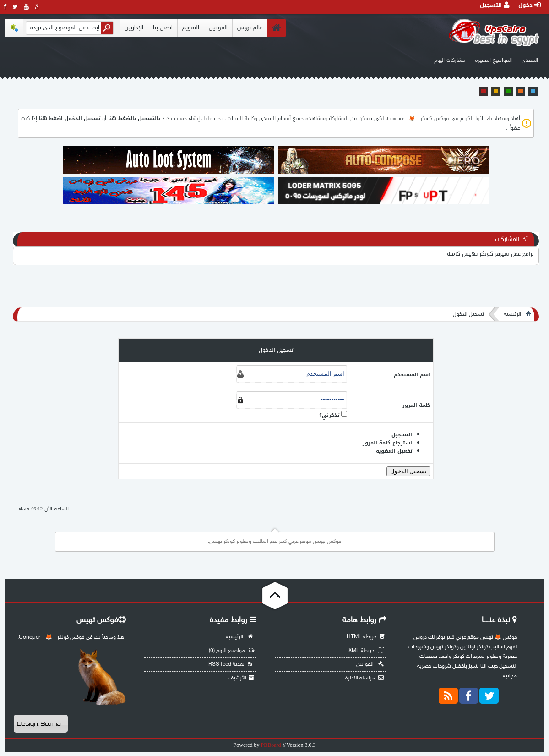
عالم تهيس (250, 28)
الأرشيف (241, 678)
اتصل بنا (163, 28)
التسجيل (495, 5)
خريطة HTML (365, 637)
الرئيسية (512, 314)
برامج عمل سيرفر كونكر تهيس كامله (490, 254)
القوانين (218, 28)
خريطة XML (366, 651)
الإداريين (134, 28)
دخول (530, 5)
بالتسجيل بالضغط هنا (134, 118)
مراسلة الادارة (365, 678)
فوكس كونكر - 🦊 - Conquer (418, 118)
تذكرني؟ (329, 415)
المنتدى (530, 60)
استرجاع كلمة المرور (387, 443)
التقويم (191, 28)
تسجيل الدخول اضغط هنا (70, 118)
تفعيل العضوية (394, 451)
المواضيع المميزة (493, 60)
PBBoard (271, 745)
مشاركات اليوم (450, 60)
